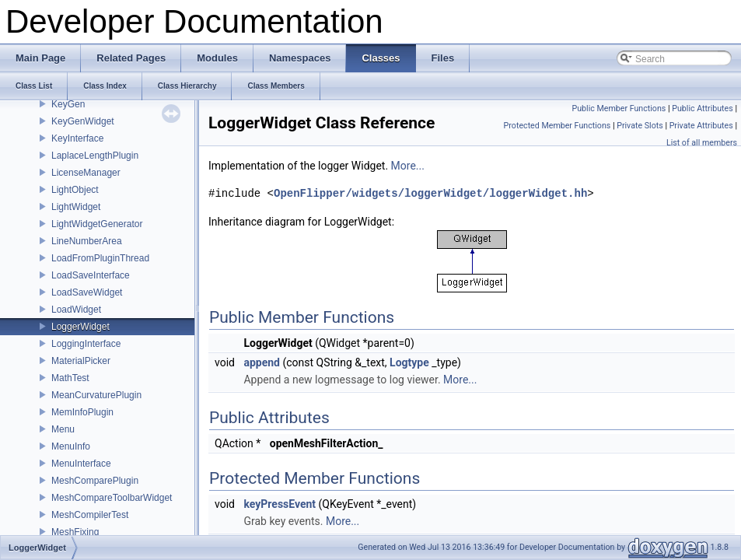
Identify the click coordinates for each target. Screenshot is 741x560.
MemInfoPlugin (82, 412)
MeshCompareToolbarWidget (112, 498)
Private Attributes (701, 126)
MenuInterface (81, 464)
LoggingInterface (86, 344)
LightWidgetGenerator (97, 224)
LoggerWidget (80, 327)
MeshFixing (75, 532)
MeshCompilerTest (90, 515)
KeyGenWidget (83, 121)
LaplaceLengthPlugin (95, 156)
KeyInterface (77, 138)
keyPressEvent (280, 504)
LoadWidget (76, 310)
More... (408, 166)
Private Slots (640, 126)
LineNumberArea (87, 241)
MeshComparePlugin (95, 481)
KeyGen (68, 104)
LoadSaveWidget (87, 292)
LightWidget (76, 207)
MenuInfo (71, 446)
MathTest (70, 378)
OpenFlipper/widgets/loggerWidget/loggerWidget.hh (430, 193)
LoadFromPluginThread (100, 258)
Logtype (409, 362)
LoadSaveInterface (91, 275)
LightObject (75, 190)
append (262, 362)
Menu (63, 429)
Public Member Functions (619, 108)
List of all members (702, 143)
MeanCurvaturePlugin (96, 395)
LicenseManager (86, 173)
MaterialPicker (81, 361)
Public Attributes (703, 108)
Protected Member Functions (557, 126)
